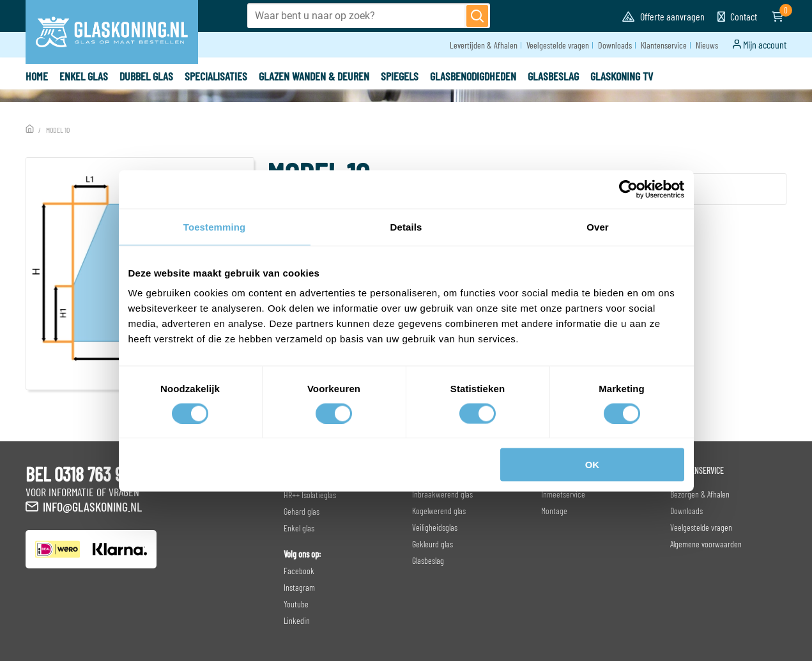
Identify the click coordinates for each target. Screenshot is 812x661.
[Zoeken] (477, 16)
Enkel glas (84, 76)
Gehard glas (302, 511)
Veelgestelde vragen (558, 45)
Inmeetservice (563, 494)
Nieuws (707, 45)
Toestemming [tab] (215, 226)
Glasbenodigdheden (473, 76)
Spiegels (400, 76)
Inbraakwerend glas (442, 494)
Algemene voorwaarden (706, 544)
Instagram (299, 587)
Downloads (615, 45)
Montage (554, 511)
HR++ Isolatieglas (310, 495)
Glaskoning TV (622, 76)
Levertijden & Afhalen (484, 45)
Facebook (299, 571)
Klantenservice (664, 45)
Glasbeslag (553, 76)
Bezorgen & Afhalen (700, 494)
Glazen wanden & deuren (314, 76)
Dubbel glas (146, 76)
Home (37, 76)
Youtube (296, 604)
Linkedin (297, 620)
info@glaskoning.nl (92, 506)
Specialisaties (216, 76)
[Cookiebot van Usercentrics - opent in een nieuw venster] (628, 189)
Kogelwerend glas (439, 511)
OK (593, 465)
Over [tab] (598, 226)
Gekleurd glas (433, 544)
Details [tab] (406, 226)
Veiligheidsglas (435, 527)
